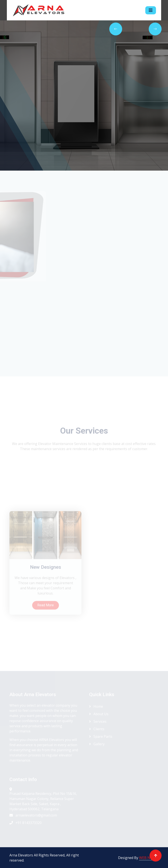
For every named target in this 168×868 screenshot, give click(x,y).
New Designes (46, 594)
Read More (46, 632)
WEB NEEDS (149, 858)
